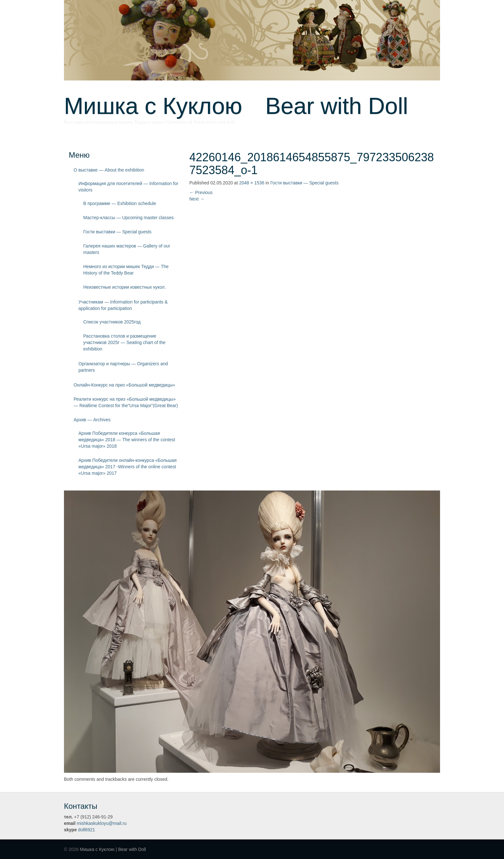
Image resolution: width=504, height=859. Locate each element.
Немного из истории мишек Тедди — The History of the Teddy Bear (126, 270)
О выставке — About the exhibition (109, 170)
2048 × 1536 (252, 183)
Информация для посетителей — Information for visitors (128, 187)
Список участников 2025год (112, 322)
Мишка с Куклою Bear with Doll (236, 106)
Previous (201, 192)
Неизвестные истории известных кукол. (125, 287)
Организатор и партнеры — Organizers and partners (123, 367)
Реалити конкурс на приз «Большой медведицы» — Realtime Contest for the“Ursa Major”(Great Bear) (126, 402)
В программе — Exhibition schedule (120, 203)
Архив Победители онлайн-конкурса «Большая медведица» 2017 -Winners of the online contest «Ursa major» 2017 (127, 467)
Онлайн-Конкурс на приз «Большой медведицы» (124, 385)
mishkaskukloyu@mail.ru (102, 823)
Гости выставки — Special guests (117, 232)
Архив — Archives (92, 420)
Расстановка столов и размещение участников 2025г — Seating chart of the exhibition (124, 342)
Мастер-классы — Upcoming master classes (128, 218)
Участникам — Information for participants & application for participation (123, 305)
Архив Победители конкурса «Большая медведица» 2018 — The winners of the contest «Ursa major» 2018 (127, 440)
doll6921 (87, 830)
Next (197, 199)
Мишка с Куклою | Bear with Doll (113, 849)
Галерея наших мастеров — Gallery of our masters (127, 249)
